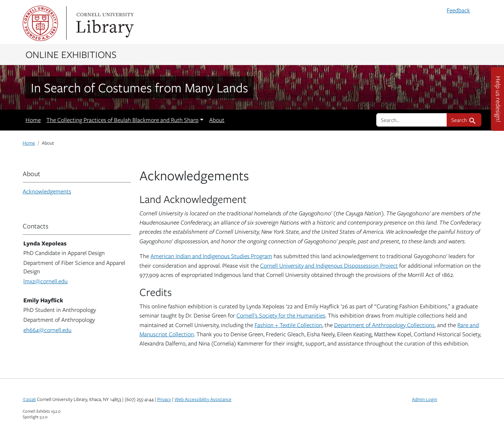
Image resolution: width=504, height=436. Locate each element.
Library (104, 23)
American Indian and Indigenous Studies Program (211, 256)
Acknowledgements (47, 191)
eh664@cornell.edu (47, 330)
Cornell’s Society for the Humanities (281, 315)
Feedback (458, 10)
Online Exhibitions (71, 54)
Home (33, 120)
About (217, 120)
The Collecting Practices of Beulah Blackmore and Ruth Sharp (122, 120)
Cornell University (40, 23)
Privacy (164, 399)
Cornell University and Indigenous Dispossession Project (329, 266)
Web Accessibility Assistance (203, 399)
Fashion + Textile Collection (288, 325)
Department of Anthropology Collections (384, 325)
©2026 (29, 399)
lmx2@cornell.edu (45, 281)
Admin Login (425, 399)
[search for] (412, 120)
